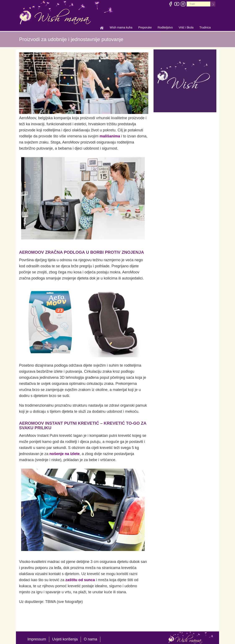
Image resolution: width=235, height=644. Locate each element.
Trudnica (205, 27)
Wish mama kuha (121, 28)
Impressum (37, 639)
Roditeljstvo (165, 28)
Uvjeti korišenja (65, 639)
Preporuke (145, 28)
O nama (90, 639)
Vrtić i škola (186, 28)
